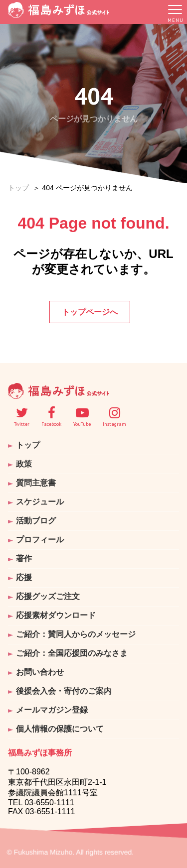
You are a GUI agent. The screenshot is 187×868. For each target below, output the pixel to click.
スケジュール (40, 502)
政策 (24, 464)
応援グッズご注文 (48, 596)
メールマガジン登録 (52, 710)
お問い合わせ (40, 672)
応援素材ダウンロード (56, 615)
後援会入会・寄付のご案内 (64, 691)
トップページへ (90, 312)
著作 (24, 558)
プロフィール (40, 540)
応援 (24, 577)
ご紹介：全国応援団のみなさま (72, 653)
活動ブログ (36, 521)
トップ (18, 188)
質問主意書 (36, 483)
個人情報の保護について (60, 729)
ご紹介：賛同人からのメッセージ (76, 634)
